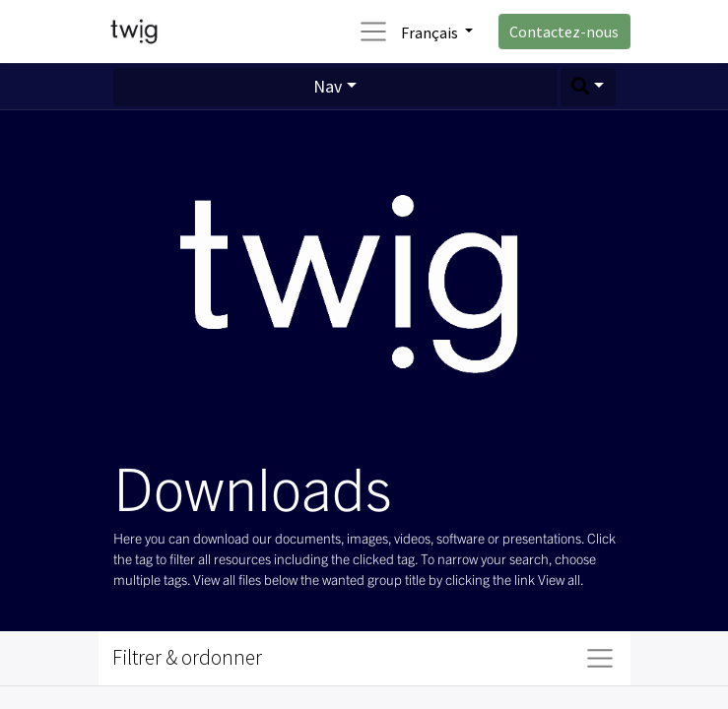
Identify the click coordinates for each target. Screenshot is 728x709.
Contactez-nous (564, 32)
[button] (588, 87)
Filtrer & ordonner (187, 657)
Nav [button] (328, 86)
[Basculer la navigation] (600, 658)
